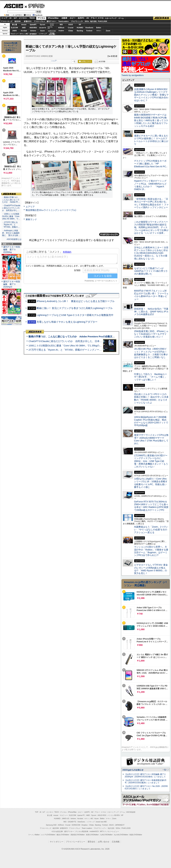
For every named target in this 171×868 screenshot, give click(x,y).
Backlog (80, 31)
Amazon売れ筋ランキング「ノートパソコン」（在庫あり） (11, 47)
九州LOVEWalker (106, 835)
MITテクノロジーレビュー (109, 831)
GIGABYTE (43, 28)
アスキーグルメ (40, 21)
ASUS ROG (33, 28)
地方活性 (93, 21)
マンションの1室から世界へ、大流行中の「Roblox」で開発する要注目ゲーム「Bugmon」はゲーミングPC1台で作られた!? (151, 551)
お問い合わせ (104, 842)
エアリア (30, 207)
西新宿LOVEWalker (78, 835)
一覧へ (165, 770)
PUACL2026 (103, 21)
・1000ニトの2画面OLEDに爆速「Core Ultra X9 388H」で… (11, 216)
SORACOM (76, 825)
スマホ (101, 18)
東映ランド (31, 219)
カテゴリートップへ (109, 234)
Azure (43, 31)
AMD (24, 28)
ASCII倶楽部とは (14, 239)
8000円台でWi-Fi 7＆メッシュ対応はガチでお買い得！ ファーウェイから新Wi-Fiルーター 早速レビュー (151, 295)
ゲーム (121, 18)
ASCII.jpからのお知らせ (133, 770)
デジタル (35, 6)
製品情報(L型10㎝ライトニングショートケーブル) (51, 210)
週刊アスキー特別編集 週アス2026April (12, 284)
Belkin (99, 28)
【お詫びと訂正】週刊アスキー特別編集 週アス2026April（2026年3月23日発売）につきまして (145, 775)
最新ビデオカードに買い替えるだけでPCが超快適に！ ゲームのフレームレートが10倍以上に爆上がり (151, 140)
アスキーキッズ (7, 21)
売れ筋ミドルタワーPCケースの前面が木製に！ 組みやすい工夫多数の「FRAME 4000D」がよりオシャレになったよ (151, 398)
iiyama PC (81, 815)
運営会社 (91, 842)
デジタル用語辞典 (82, 831)
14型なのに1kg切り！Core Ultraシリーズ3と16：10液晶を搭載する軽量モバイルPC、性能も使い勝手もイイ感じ (151, 483)
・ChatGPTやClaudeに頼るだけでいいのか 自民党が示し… (11, 208)
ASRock (61, 28)
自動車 (64, 18)
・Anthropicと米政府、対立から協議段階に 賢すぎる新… (11, 233)
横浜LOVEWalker (63, 835)
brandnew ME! (52, 34)
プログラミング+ (77, 21)
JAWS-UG (65, 819)
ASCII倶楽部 (162, 18)
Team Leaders (87, 828)
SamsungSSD (50, 28)
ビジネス (23, 18)
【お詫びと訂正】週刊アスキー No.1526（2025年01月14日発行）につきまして (146, 787)
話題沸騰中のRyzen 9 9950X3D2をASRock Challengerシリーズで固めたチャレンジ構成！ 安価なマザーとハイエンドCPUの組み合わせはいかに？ (151, 95)
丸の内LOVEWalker (121, 835)
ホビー (73, 18)
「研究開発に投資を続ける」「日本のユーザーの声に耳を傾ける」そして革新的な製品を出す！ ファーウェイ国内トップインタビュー (151, 203)
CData (71, 31)
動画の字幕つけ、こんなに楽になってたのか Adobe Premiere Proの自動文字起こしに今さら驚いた (84, 336)
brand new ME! (101, 822)
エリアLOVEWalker (48, 835)
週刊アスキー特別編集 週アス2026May (12, 250)
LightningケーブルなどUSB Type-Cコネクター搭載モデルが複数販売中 (75, 315)
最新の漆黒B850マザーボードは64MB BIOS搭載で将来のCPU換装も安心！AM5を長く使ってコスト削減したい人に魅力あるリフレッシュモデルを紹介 (151, 120)
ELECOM (14, 28)
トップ (4, 18)
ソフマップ (43, 34)
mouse (24, 25)
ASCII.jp (13, 6)
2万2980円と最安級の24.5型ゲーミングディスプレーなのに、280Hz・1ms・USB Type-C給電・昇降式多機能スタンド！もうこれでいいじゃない (151, 461)
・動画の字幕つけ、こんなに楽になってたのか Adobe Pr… (11, 200)
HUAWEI (80, 28)
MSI (61, 25)
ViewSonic (89, 28)
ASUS (71, 25)
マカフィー (15, 34)
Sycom (43, 25)
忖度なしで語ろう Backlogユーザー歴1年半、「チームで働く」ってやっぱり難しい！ (151, 377)
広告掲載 (116, 842)
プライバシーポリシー (75, 842)
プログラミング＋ (100, 828)
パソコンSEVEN (52, 24)
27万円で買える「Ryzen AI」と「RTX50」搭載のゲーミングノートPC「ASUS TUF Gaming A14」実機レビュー (89, 350)
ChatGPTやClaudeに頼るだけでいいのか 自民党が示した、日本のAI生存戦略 (71, 341)
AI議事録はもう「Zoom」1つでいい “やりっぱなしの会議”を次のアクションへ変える (151, 530)
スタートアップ (111, 18)
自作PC (81, 18)
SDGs (87, 21)
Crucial (71, 28)
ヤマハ (99, 31)
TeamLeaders (64, 21)
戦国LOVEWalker (136, 835)
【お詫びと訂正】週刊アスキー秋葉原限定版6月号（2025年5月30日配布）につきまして (146, 781)
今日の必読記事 (57, 831)
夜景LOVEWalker (92, 835)
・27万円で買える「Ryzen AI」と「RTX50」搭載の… (11, 225)
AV (88, 18)
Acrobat (24, 31)
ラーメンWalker (34, 835)
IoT (15, 18)
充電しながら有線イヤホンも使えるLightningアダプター (67, 322)
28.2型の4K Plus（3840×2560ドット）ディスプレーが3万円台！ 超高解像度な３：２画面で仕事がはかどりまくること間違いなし (151, 353)
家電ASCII (28, 21)
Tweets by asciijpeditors (133, 75)
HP (80, 25)
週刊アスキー (51, 21)
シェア (54, 61)
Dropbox (61, 31)
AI (10, 18)
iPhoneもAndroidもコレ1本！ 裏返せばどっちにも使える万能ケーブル (76, 301)
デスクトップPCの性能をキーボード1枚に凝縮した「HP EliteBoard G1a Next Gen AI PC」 (151, 164)
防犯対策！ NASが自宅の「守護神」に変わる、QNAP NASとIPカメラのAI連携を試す (151, 312)
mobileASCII (94, 831)
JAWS (14, 31)
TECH (32, 18)
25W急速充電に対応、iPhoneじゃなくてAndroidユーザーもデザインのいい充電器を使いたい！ (151, 334)
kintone (33, 31)
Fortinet (89, 31)
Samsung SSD (51, 825)
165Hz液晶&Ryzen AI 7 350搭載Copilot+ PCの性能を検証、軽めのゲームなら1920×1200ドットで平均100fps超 (151, 421)
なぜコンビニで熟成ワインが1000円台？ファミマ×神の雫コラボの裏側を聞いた (151, 271)
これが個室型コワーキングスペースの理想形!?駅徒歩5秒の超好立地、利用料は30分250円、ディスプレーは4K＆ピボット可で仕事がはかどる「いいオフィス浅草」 (151, 227)
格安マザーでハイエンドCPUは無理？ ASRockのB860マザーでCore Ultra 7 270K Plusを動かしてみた (151, 439)
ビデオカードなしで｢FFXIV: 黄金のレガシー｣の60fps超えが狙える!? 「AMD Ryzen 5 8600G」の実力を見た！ (151, 569)
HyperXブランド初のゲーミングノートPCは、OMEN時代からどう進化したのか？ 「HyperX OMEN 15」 (150, 185)
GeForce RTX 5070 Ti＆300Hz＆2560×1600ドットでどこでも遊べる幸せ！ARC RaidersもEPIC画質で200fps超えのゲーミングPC (151, 506)
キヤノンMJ (24, 34)
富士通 (15, 25)
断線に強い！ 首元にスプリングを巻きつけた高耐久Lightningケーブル (75, 308)
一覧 (74, 61)
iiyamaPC (33, 25)
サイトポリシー (57, 842)
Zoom (108, 31)
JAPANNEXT (33, 34)
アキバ (94, 18)
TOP (37, 812)
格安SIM (18, 21)
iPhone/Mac (53, 18)
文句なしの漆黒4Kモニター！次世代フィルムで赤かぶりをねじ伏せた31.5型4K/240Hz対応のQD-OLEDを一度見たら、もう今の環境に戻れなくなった (151, 253)
